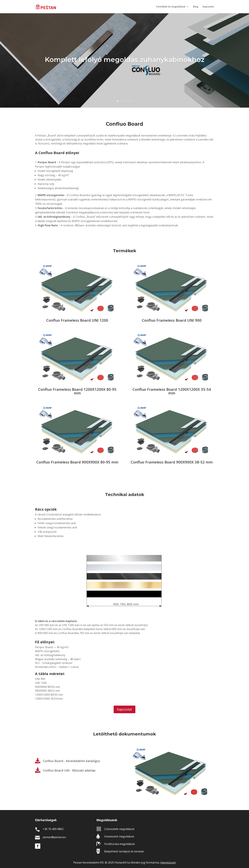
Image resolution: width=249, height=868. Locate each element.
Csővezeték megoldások (119, 829)
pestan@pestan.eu (54, 837)
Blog (196, 7)
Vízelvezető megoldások (119, 836)
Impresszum (168, 863)
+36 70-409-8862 (53, 829)
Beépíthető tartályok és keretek (124, 851)
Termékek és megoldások (171, 7)
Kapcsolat (208, 7)
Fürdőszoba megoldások (120, 844)
